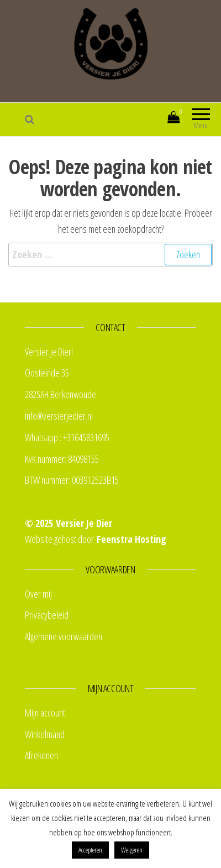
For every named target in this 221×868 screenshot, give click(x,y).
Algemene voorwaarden (64, 636)
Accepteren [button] (90, 850)
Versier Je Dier (84, 523)
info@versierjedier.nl (59, 416)
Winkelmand (45, 734)
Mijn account (138, 119)
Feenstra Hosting (131, 539)
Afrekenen (41, 755)
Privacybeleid (47, 615)
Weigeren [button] (132, 850)
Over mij (38, 594)
